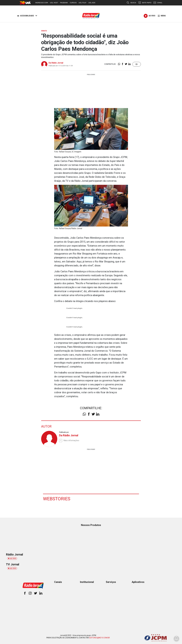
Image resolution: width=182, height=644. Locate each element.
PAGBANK (64, 3)
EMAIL (158, 3)
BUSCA (131, 3)
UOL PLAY (83, 3)
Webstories (57, 499)
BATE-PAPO (145, 3)
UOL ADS (92, 3)
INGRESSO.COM (42, 3)
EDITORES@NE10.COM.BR (100, 638)
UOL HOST (54, 3)
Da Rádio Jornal (56, 63)
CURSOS (73, 3)
